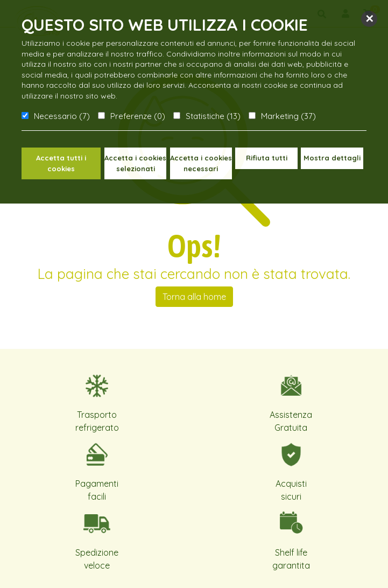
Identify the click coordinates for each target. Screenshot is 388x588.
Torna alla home (194, 297)
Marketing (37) (288, 116)
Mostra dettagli (332, 158)
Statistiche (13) (213, 116)
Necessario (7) (62, 116)
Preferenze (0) (138, 116)
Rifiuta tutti (267, 158)
